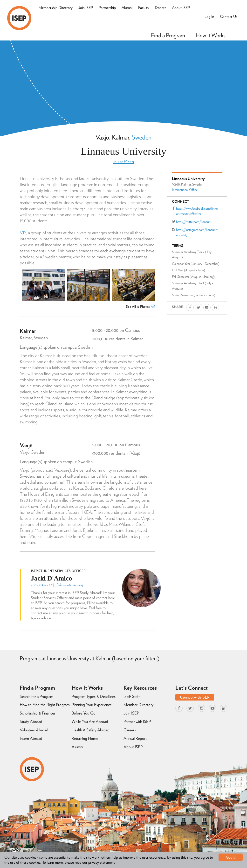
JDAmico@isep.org (69, 585)
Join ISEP (86, 8)
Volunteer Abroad (34, 730)
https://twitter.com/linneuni (194, 222)
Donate (161, 8)
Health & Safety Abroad (91, 730)
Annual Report (135, 738)
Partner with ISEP (137, 721)
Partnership (107, 8)
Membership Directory (56, 8)
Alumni (127, 8)
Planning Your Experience (92, 705)
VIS (23, 233)
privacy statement (102, 862)
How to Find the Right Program (45, 705)
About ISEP (181, 8)
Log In (209, 17)
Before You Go (84, 713)
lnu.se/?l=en (124, 162)
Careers (130, 730)
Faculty (144, 8)
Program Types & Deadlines (94, 696)
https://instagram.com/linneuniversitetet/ (197, 232)
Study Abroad (31, 721)
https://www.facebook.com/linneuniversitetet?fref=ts (197, 211)
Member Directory (138, 705)
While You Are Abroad (90, 721)
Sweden (142, 137)
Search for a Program (37, 696)
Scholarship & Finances (38, 713)
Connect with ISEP (195, 697)
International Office (185, 190)
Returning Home (85, 738)
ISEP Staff (132, 696)
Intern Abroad (31, 738)
